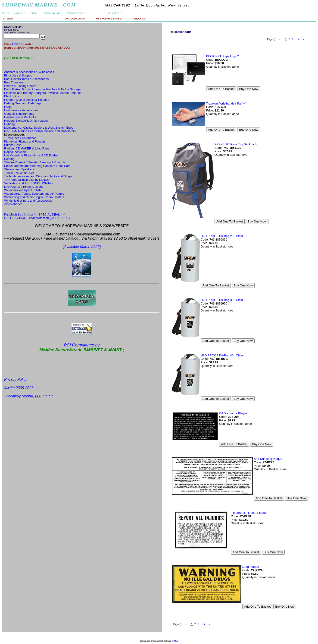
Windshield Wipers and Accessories (28, 201)
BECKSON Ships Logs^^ (223, 56)
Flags (8, 107)
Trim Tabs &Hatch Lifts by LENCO (27, 180)
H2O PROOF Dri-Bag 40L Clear (222, 355)
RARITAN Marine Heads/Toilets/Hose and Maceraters (40, 131)
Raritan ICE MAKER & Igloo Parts (27, 148)
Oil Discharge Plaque (233, 413)
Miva (176, 641)
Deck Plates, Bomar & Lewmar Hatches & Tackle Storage (42, 89)
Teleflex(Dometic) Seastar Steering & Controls (35, 162)
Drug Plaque (251, 567)
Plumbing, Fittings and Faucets (25, 141)
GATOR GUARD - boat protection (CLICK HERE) (37, 218)
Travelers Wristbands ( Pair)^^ (226, 103)
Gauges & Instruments (19, 114)
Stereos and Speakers (19, 169)
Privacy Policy (16, 379)
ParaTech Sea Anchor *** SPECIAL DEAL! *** (35, 214)
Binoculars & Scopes (18, 75)
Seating (9, 159)
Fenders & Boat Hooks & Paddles (27, 100)
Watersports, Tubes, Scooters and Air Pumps (34, 194)
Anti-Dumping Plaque (268, 459)
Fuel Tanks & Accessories (21, 110)
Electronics (12, 96)
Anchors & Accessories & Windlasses (29, 72)
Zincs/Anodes (13, 204)
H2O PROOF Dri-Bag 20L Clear (222, 236)
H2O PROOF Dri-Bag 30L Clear (222, 300)
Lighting (9, 124)
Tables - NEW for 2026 (19, 173)
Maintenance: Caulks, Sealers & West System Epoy (39, 128)
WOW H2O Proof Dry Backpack (236, 144)
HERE (17, 44)
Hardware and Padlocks (20, 117)
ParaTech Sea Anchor (21, 138)
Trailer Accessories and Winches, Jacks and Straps (38, 176)
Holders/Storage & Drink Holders (26, 121)
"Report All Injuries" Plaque (249, 513)
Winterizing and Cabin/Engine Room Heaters (34, 197)
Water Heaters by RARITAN (23, 190)
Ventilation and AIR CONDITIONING (28, 183)
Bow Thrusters (14, 82)
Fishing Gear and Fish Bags (23, 103)
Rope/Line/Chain (15, 152)
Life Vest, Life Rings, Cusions (24, 187)
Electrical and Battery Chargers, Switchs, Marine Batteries (43, 93)
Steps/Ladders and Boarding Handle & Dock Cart (37, 166)
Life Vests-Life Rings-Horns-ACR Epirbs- (31, 155)
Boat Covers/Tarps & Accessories (26, 79)
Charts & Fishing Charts (20, 86)
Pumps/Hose (13, 145)
